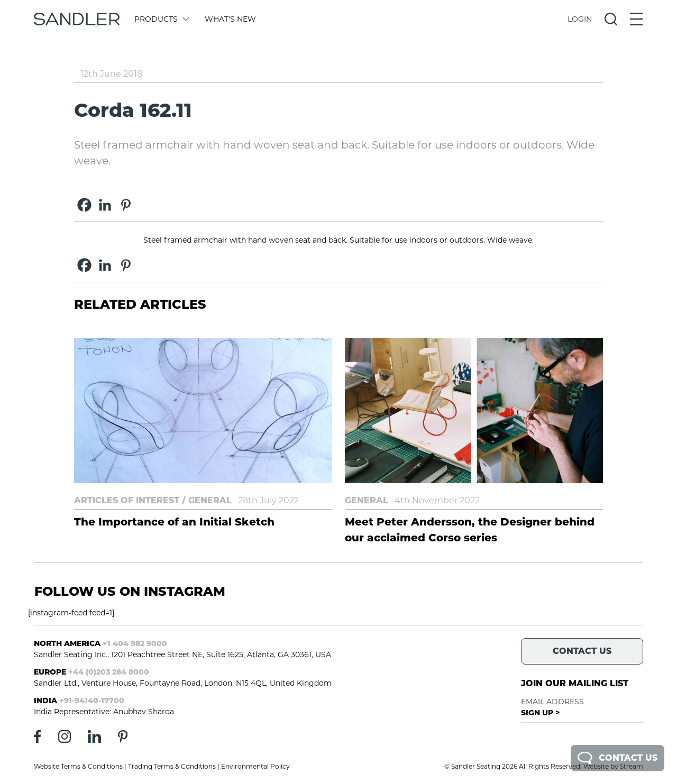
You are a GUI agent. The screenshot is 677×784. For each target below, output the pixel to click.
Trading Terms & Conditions (172, 766)
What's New (230, 19)
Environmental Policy (255, 766)
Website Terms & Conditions (78, 766)
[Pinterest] (126, 205)
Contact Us (617, 758)
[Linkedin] (105, 205)
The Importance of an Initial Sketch (174, 522)
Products (161, 19)
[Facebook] (84, 205)
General (210, 500)
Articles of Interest (127, 500)
